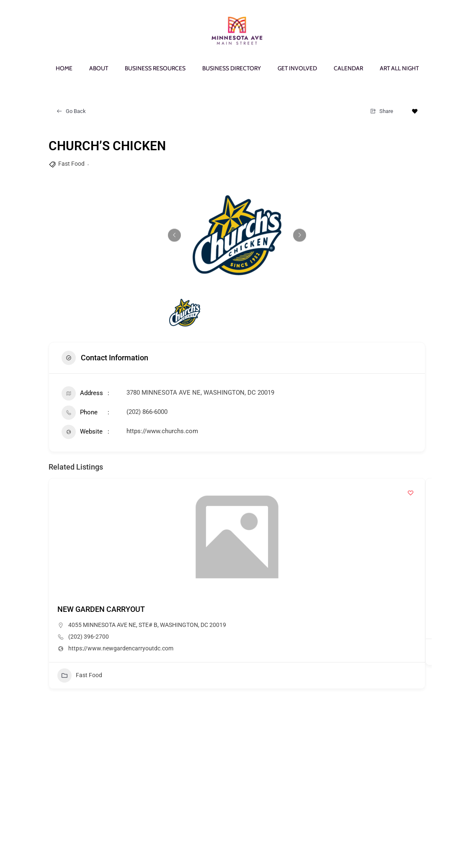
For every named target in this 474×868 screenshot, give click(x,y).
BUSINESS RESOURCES (155, 68)
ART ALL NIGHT (399, 68)
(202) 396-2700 (89, 637)
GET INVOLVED (297, 68)
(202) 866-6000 (147, 412)
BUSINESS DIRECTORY (232, 68)
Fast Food (71, 164)
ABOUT (99, 68)
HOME (64, 68)
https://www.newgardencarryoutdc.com (121, 648)
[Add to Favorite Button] (415, 111)
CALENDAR (348, 68)
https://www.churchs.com (162, 431)
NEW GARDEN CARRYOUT (101, 609)
